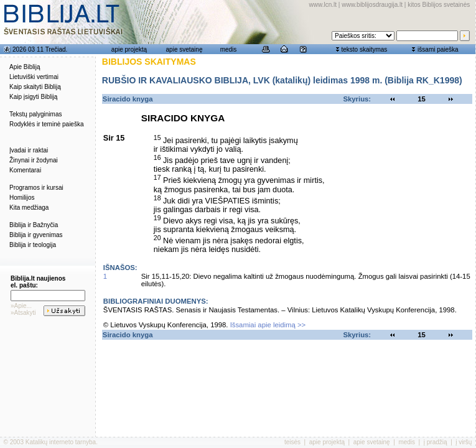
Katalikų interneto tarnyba (61, 442)
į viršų (464, 442)
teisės (292, 442)
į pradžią (436, 442)
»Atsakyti (23, 313)
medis (229, 49)
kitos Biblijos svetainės (439, 5)
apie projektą (129, 49)
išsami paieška (438, 49)
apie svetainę (184, 49)
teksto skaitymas (364, 49)
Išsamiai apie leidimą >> (268, 325)
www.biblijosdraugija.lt (372, 5)
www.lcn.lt (323, 5)
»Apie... (21, 306)
